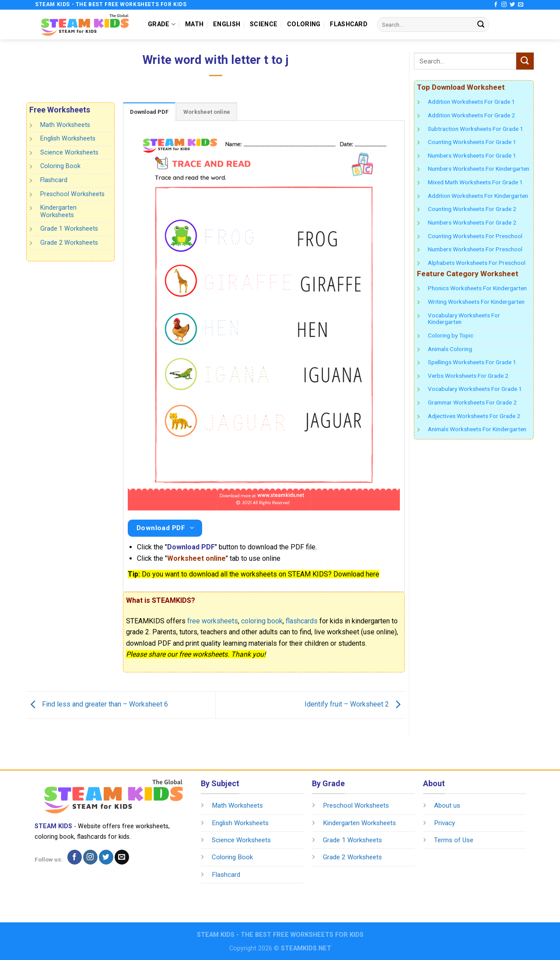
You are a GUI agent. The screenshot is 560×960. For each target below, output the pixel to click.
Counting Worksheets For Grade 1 (472, 142)
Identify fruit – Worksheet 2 (355, 705)
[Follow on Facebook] (496, 5)
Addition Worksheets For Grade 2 (471, 115)
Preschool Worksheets (72, 194)
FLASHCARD (349, 24)
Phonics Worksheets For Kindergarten (477, 288)
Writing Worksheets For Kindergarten (476, 302)
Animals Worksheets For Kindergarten (477, 429)
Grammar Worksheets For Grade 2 (472, 402)
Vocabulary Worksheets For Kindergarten (464, 319)
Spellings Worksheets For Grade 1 (472, 362)
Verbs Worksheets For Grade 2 (468, 376)
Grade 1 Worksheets (69, 229)
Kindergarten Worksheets (58, 211)
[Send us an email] (521, 5)
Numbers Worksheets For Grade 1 (472, 155)
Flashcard (54, 180)
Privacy (444, 823)
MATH (194, 24)
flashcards (302, 621)
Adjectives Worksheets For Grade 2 (474, 416)
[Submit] (481, 25)
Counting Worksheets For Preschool (475, 236)
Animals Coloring (450, 349)
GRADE (162, 24)
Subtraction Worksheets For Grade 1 (476, 129)
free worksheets (213, 621)
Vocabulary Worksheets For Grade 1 (475, 389)
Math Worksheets (65, 125)
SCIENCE (264, 24)
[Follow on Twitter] (512, 5)
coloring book (262, 621)
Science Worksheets (69, 153)
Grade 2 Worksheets (69, 243)
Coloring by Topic (451, 335)
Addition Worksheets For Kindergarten (478, 196)
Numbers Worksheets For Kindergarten (479, 169)
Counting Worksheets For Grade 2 (472, 209)
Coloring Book (60, 166)
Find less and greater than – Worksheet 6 (97, 705)
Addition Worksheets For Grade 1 (471, 102)
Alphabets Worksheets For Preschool (477, 263)
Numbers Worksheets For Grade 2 (472, 222)
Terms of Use (454, 840)
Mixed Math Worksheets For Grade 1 (475, 182)
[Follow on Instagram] (504, 5)
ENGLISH (227, 24)
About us (447, 805)
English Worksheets (68, 139)
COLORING (304, 24)
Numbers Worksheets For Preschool (475, 249)
